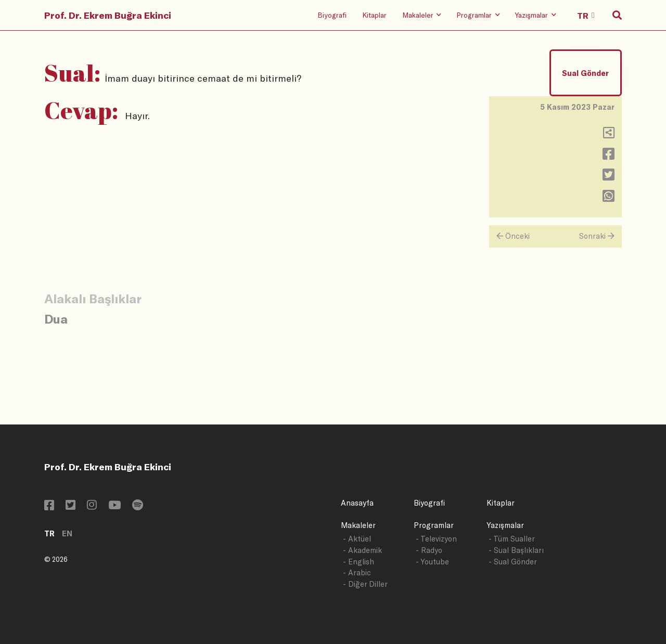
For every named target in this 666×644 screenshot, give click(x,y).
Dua (56, 319)
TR (49, 533)
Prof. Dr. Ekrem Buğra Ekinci (108, 15)
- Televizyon (436, 539)
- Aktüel (357, 539)
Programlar (434, 525)
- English (358, 562)
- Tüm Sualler (512, 539)
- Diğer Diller (365, 584)
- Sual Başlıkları (516, 550)
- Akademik (362, 550)
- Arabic (357, 572)
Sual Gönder (585, 73)
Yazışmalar (505, 525)
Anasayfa (357, 503)
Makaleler (358, 525)
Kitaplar (374, 15)
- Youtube (432, 562)
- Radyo (429, 550)
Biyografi (332, 15)
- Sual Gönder (513, 562)
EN (67, 533)
